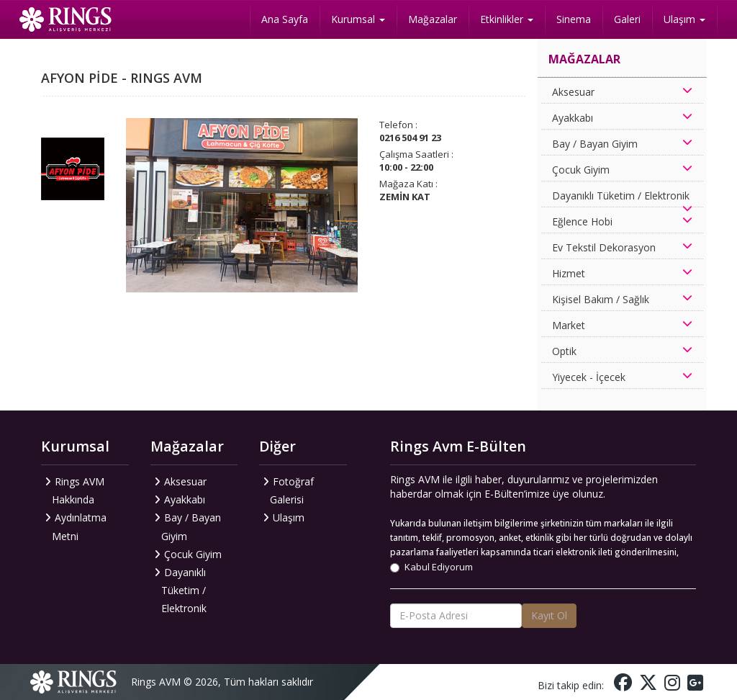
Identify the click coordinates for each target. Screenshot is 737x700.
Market (569, 325)
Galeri (627, 19)
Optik (564, 351)
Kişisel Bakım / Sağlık (601, 299)
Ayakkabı (573, 118)
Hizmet (569, 273)
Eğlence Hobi (582, 221)
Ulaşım (684, 19)
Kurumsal (358, 19)
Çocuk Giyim (581, 170)
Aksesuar (573, 92)
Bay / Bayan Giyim (595, 144)
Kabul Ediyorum (431, 567)
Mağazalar (433, 19)
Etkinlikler (507, 19)
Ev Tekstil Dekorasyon (604, 247)
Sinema (574, 19)
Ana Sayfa (285, 19)
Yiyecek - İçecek (589, 377)
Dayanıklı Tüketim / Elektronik (621, 196)
